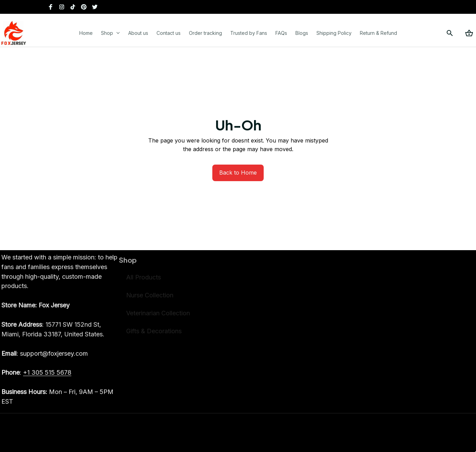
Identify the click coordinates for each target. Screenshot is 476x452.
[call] (47, 378)
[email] (45, 359)
